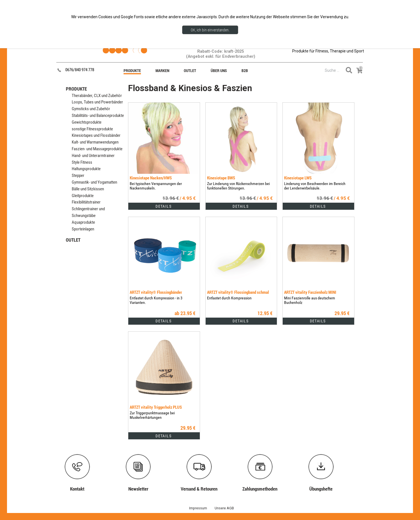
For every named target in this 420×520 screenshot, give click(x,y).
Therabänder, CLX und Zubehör (97, 96)
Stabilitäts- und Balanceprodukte (98, 115)
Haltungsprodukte (86, 169)
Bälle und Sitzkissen (88, 189)
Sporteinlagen (83, 229)
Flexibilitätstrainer (86, 202)
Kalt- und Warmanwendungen (95, 142)
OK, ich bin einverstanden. (210, 30)
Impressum (198, 508)
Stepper (78, 175)
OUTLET (73, 240)
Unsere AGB (224, 508)
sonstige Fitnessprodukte (92, 129)
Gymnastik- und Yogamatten (94, 182)
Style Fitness (82, 162)
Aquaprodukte (83, 222)
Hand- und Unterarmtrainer (93, 156)
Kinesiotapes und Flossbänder (96, 135)
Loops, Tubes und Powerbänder (97, 102)
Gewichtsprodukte (87, 122)
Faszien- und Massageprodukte (97, 149)
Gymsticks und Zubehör (91, 109)
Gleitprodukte (83, 196)
